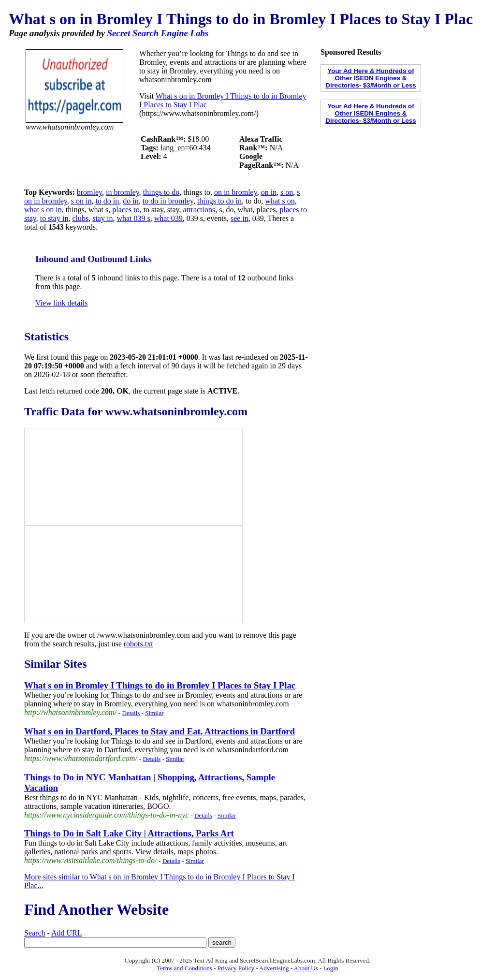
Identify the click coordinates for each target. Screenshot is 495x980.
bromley (89, 192)
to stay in (54, 218)
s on (287, 192)
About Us (306, 968)
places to (126, 210)
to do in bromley (168, 201)
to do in (107, 201)
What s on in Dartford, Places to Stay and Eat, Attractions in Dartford (160, 731)
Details (131, 713)
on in (269, 192)
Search (35, 933)
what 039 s (133, 218)
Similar (154, 713)
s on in (81, 201)
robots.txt (138, 644)
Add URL (67, 933)
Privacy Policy (236, 968)
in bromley (123, 192)
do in (131, 201)
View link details (61, 303)
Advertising (274, 968)
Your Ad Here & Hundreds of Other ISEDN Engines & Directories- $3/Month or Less (371, 78)
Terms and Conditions (184, 968)
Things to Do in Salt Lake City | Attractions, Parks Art (129, 833)
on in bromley (236, 192)
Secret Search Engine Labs (158, 33)
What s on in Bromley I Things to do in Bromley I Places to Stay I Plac (160, 685)
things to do (161, 192)
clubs (80, 218)
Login (331, 968)
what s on (280, 201)
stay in (102, 218)
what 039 (168, 218)
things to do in (219, 201)
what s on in (43, 210)
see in (240, 218)
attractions (199, 210)
